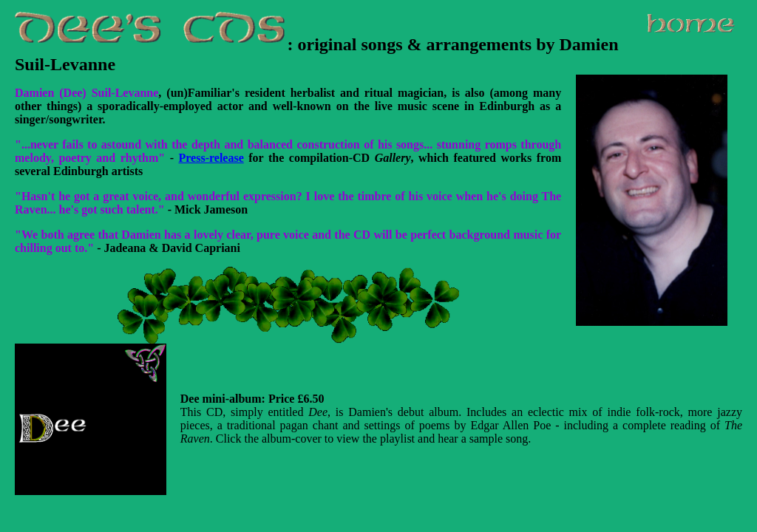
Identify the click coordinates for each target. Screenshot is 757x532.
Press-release (211, 158)
